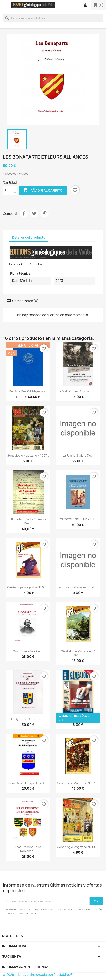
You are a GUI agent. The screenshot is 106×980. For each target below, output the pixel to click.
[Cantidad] (8, 190)
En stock (16, 264)
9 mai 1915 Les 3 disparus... (78, 391)
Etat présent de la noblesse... (28, 849)
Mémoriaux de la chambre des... (28, 521)
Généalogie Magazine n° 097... (28, 455)
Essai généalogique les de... (28, 783)
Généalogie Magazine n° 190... (78, 847)
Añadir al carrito (43, 190)
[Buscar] (53, 18)
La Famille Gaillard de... (78, 455)
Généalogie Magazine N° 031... (28, 587)
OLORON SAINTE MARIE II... (78, 519)
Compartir (24, 213)
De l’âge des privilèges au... (28, 391)
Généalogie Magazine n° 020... (78, 653)
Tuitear (34, 213)
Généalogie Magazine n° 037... (78, 783)
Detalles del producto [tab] (29, 238)
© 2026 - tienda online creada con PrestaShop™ (38, 975)
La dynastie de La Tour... (28, 719)
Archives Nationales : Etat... (78, 587)
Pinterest (45, 213)
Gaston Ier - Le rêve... (28, 651)
